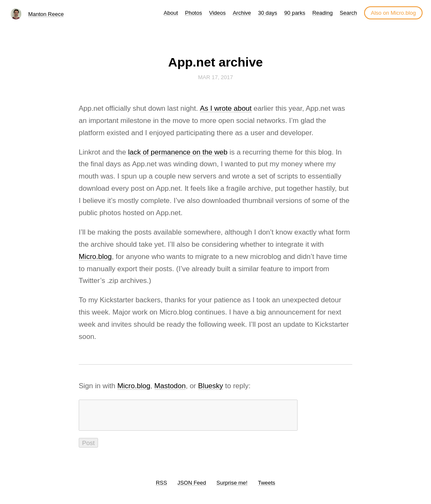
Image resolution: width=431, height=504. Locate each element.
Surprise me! (232, 488)
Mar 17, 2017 (215, 77)
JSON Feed (192, 488)
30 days (268, 13)
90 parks (295, 13)
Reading (322, 13)
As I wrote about (226, 108)
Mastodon (170, 386)
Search (348, 13)
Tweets (267, 488)
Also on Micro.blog (393, 13)
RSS (161, 488)
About (171, 13)
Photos (193, 13)
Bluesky (211, 386)
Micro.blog (95, 257)
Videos (218, 13)
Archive (242, 13)
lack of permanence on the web (178, 152)
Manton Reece (46, 14)
